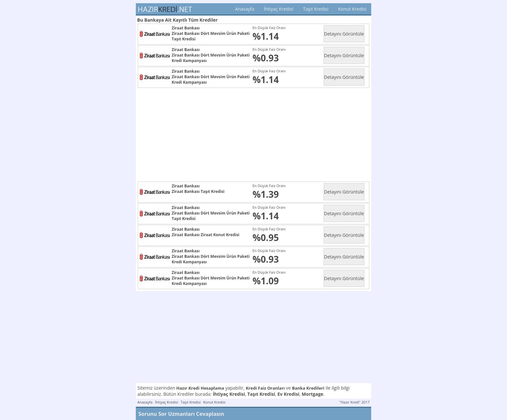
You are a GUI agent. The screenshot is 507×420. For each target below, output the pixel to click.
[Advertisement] (255, 135)
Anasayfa (245, 9)
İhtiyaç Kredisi (279, 9)
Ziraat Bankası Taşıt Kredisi (198, 191)
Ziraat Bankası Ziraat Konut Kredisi (205, 235)
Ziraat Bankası (186, 28)
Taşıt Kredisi (316, 9)
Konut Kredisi (352, 9)
